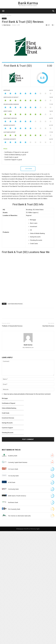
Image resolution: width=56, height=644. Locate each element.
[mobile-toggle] (3, 11)
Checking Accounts (8, 433)
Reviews (9, 15)
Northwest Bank (13, 502)
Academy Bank (13, 456)
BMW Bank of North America (17, 496)
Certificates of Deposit (9, 403)
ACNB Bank (12, 482)
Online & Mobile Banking (9, 408)
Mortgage (5, 398)
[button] (53, 11)
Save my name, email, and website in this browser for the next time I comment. (27, 394)
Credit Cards (6, 413)
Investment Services (8, 418)
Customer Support (7, 428)
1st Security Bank (13, 476)
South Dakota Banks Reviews (15, 304)
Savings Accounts (7, 423)
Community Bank (13, 489)
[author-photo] (28, 342)
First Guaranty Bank (14, 509)
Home (4, 15)
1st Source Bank (13, 469)
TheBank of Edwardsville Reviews (12, 326)
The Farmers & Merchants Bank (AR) (19, 516)
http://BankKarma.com (28, 348)
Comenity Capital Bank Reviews (18, 462)
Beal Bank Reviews (48, 326)
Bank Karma (7, 25)
